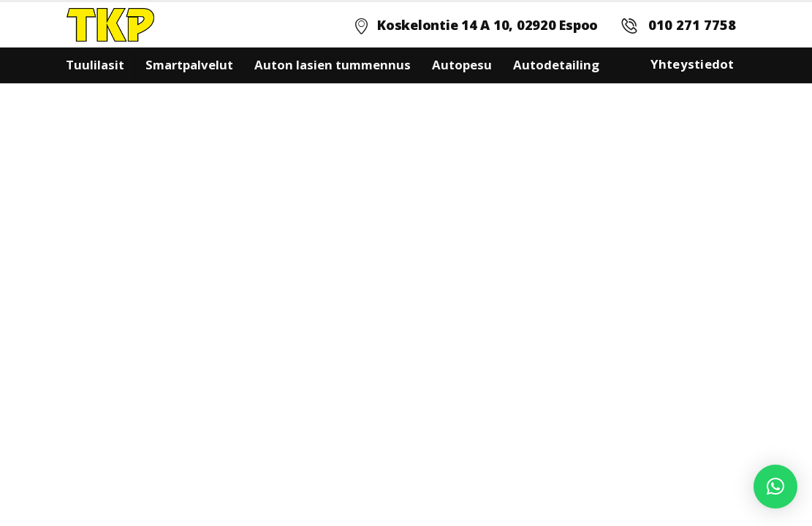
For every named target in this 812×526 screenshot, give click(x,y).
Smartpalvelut (189, 65)
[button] (775, 487)
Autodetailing (556, 65)
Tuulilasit (95, 65)
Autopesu (462, 65)
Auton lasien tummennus (333, 65)
